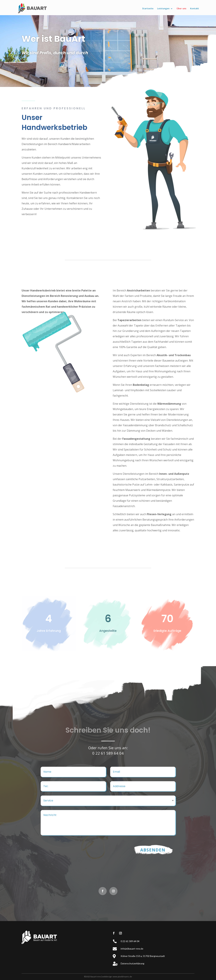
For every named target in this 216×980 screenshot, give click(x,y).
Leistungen (163, 8)
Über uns (182, 8)
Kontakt (195, 8)
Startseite (148, 8)
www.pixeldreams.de (122, 977)
